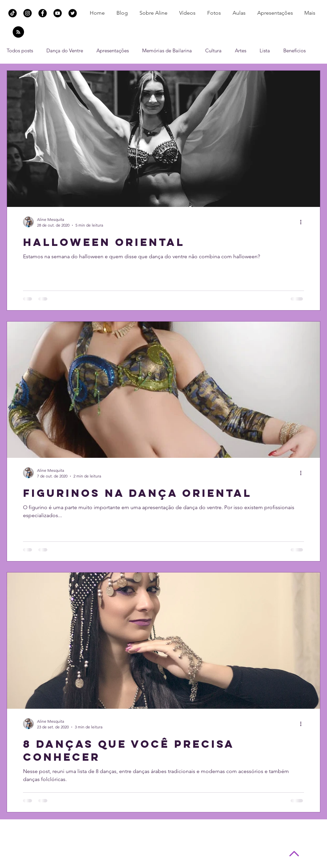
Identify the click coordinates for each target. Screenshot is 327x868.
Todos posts (20, 50)
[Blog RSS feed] (18, 32)
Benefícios (294, 50)
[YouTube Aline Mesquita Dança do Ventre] (58, 13)
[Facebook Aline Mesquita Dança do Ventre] (43, 13)
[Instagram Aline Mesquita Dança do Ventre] (28, 13)
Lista (265, 50)
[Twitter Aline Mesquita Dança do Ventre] (73, 13)
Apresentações (113, 50)
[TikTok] (13, 13)
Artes (241, 50)
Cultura (213, 50)
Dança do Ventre (65, 50)
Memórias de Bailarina (167, 50)
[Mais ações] (303, 222)
